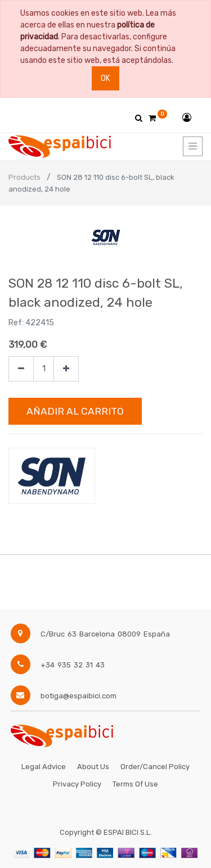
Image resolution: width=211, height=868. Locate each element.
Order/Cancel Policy (155, 767)
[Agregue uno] (66, 369)
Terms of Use (135, 784)
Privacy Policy (77, 784)
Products (24, 177)
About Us (93, 767)
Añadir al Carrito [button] (75, 411)
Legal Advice (44, 767)
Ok (105, 78)
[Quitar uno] (21, 369)
